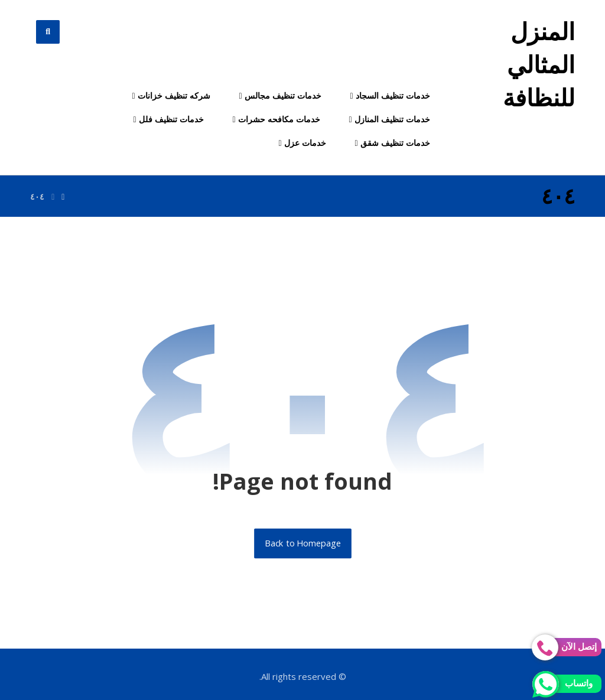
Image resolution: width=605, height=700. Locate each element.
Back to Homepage (303, 543)
